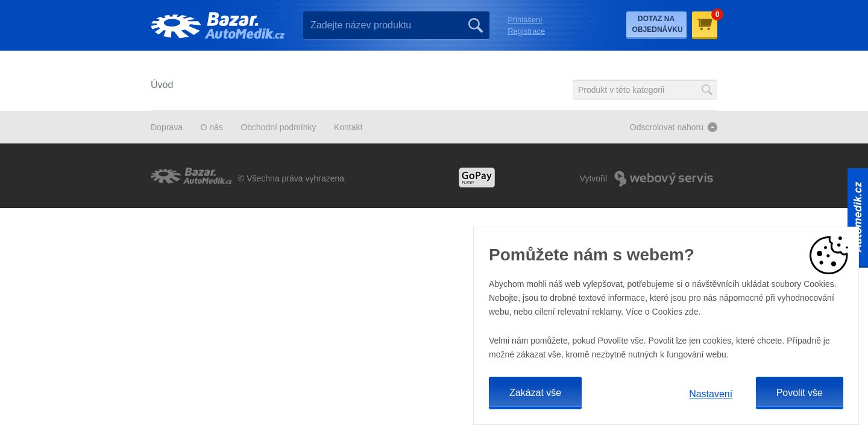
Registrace (526, 31)
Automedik (858, 217)
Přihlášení (525, 20)
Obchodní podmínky (278, 127)
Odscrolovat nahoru (667, 127)
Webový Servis (664, 179)
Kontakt (348, 127)
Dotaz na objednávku (658, 24)
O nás (211, 127)
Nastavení (711, 394)
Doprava (167, 127)
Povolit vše (800, 393)
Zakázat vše (535, 393)
